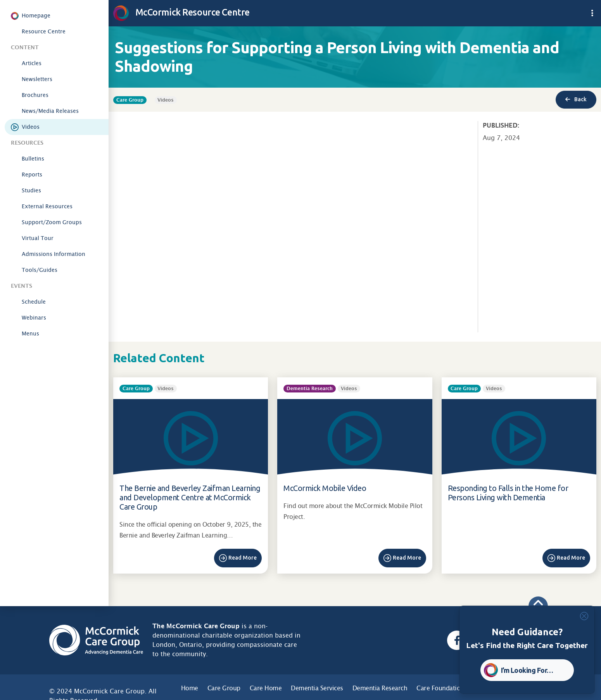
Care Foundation (440, 688)
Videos (31, 127)
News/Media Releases (50, 111)
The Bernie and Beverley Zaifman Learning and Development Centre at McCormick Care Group (190, 497)
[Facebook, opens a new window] (457, 640)
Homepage (36, 16)
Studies (31, 190)
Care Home (266, 688)
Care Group (224, 688)
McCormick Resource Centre (181, 12)
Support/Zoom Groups (52, 222)
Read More (243, 558)
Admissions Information (54, 254)
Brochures (35, 95)
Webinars (34, 318)
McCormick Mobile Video (325, 488)
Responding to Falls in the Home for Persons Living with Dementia (508, 493)
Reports (32, 175)
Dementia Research (380, 688)
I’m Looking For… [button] (527, 670)
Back (576, 99)
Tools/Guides (40, 270)
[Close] (584, 616)
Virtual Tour (38, 238)
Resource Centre (44, 31)
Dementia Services (317, 688)
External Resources (47, 206)
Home (190, 688)
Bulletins (33, 159)
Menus (30, 334)
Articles (32, 63)
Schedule (34, 302)
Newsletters (37, 79)
